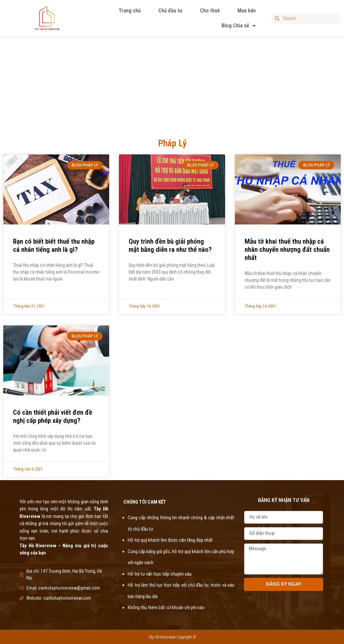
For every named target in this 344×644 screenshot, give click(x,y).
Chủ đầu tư (170, 11)
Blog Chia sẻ (239, 26)
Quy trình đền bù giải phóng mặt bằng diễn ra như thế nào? (170, 245)
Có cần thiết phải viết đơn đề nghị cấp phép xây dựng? (53, 416)
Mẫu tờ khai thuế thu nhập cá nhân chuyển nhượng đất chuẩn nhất (287, 250)
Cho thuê (210, 11)
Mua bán (247, 11)
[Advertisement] (172, 83)
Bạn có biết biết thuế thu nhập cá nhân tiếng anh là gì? (54, 245)
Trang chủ (130, 11)
